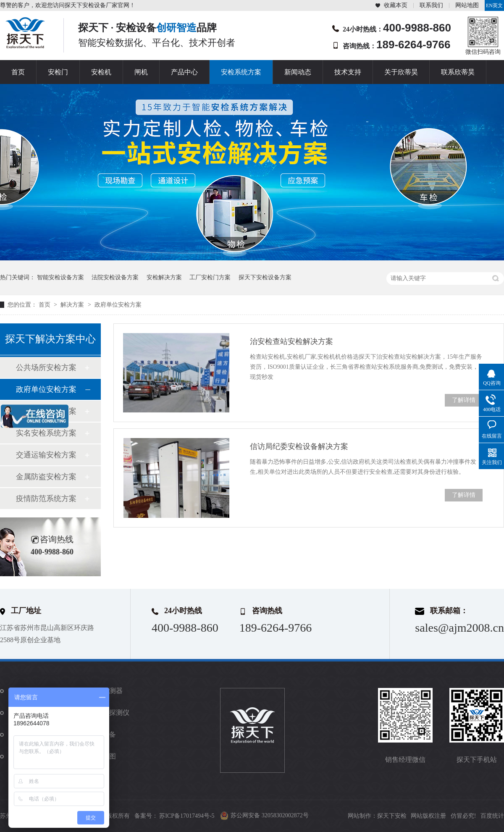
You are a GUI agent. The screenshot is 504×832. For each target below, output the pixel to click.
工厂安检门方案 (210, 277)
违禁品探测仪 (109, 713)
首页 (18, 72)
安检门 (58, 72)
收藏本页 (396, 5)
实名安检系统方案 (46, 433)
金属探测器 (106, 691)
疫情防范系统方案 (46, 499)
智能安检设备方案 (60, 277)
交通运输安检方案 (46, 455)
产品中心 (184, 72)
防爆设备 (102, 734)
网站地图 (467, 5)
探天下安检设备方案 (265, 277)
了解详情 (464, 400)
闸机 (141, 72)
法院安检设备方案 (115, 277)
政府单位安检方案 (118, 305)
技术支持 (348, 72)
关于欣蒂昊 (401, 72)
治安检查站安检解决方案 (291, 341)
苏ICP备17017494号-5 (187, 816)
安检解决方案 (164, 277)
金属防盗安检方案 (46, 477)
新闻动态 (298, 72)
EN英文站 (494, 7)
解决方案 (73, 305)
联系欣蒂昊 (458, 72)
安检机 (101, 72)
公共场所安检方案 (46, 367)
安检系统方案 (241, 72)
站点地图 (102, 756)
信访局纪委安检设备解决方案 (299, 446)
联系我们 (431, 5)
